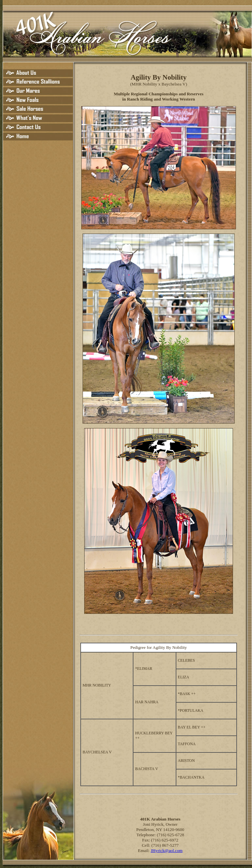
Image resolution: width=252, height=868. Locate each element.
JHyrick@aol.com (167, 850)
